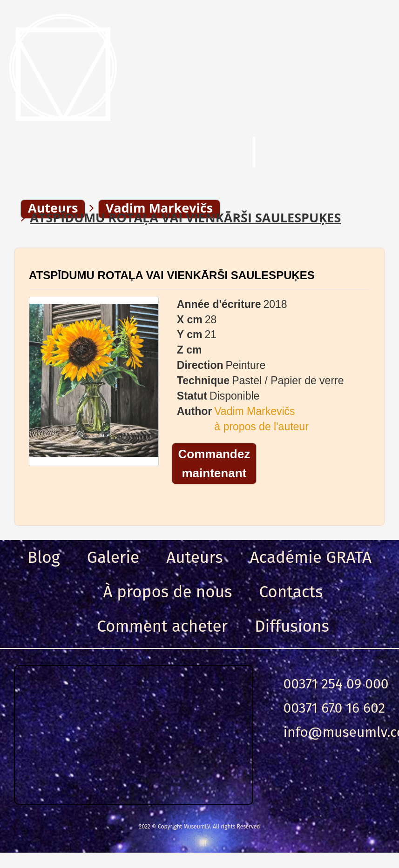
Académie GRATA (311, 557)
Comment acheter (162, 626)
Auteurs (194, 557)
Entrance (332, 153)
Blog (44, 557)
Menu (51, 153)
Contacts (291, 592)
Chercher (175, 153)
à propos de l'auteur (261, 427)
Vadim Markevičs (254, 411)
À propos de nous (168, 592)
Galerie (113, 557)
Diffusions (292, 626)
